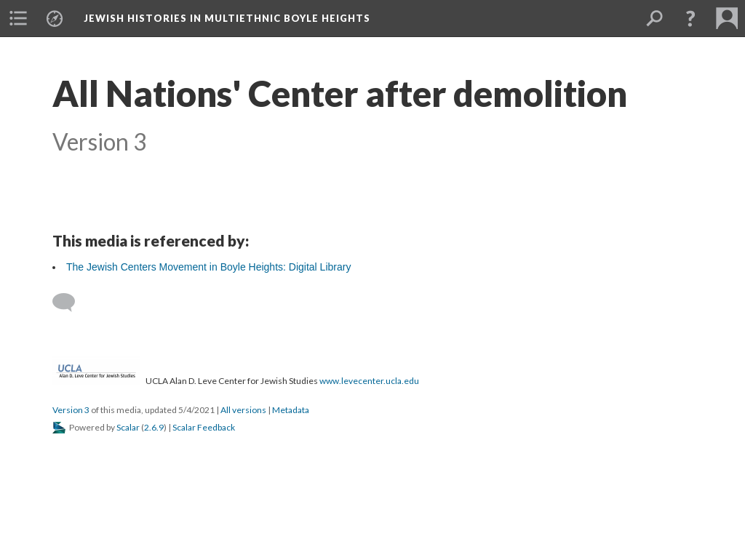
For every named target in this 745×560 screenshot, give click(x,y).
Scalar (128, 427)
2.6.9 (154, 427)
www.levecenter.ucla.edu (369, 381)
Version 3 (71, 410)
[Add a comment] (70, 303)
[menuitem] (18, 18)
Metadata (291, 410)
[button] (690, 18)
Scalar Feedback (204, 427)
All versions (243, 410)
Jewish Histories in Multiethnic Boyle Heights (227, 18)
